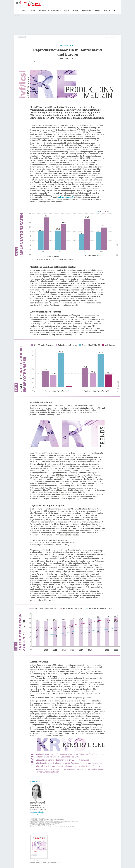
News (24, 10)
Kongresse (75, 10)
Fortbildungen (87, 10)
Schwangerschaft (66, 197)
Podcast (97, 10)
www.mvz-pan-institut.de (38, 814)
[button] (43, 10)
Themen (32, 10)
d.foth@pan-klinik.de (37, 812)
